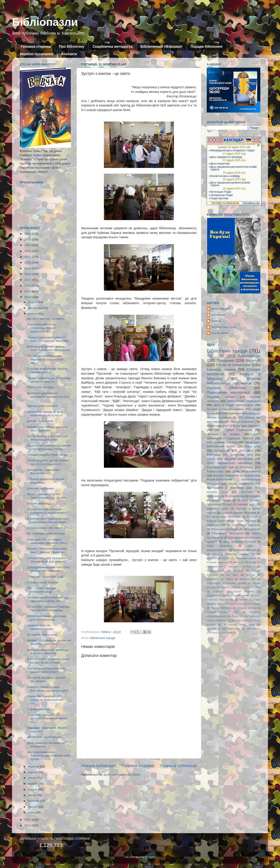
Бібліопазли (45, 22)
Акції (229, 505)
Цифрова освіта (240, 620)
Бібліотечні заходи (103, 638)
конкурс (250, 575)
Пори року (253, 446)
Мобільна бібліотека (245, 562)
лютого (33, 807)
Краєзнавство (249, 356)
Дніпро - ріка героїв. (41, 421)
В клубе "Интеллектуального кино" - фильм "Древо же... (47, 550)
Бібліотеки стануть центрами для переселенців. (47, 618)
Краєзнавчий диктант (238, 595)
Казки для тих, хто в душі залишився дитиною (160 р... (48, 541)
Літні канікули (252, 529)
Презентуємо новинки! (42, 406)
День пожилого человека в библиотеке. (45, 745)
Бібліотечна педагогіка (246, 525)
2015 (28, 291)
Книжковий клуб (218, 426)
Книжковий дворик (246, 558)
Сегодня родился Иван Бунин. (48, 455)
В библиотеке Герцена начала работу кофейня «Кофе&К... (48, 520)
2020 (28, 262)
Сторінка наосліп (247, 608)
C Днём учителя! (38, 709)
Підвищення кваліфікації (228, 392)
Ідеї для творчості (248, 426)
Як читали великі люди (239, 625)
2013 (28, 820)
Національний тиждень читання (229, 566)
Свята (211, 459)
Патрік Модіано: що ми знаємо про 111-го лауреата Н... (48, 462)
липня (32, 778)
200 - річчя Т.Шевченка (234, 430)
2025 (28, 234)
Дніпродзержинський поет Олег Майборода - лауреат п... (49, 569)
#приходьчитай (216, 525)
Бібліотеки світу (241, 455)
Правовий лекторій (245, 550)
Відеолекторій (215, 496)
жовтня (33, 314)
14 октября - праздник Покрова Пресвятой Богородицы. (48, 608)
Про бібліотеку (72, 47)
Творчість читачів (221, 397)
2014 (28, 297)
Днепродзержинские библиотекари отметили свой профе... (49, 756)
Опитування (254, 604)
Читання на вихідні (223, 434)
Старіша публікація (178, 766)
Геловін (256, 583)
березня (34, 801)
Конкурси (255, 496)
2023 (28, 245)
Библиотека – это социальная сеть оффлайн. (48, 429)
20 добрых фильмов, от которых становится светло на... (47, 718)
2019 (28, 268)
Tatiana (216, 321)
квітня (32, 795)
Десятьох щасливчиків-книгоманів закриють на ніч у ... (48, 397)
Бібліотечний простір (218, 558)
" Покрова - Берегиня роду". (46, 577)
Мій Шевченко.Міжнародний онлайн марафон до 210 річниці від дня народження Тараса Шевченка (234, 417)
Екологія (218, 591)
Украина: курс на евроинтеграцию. (40, 627)
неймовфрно (214, 629)
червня (33, 784)
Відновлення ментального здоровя (227, 583)
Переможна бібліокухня (228, 533)
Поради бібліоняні (206, 47)
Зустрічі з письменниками (225, 409)
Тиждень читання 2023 (223, 612)
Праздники (226, 360)
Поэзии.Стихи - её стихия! (45, 528)
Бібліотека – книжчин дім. (45, 737)
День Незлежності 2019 (223, 587)
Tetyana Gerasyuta (223, 327)
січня (32, 812)
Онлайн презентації (232, 604)
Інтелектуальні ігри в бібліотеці (230, 467)
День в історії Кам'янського (234, 405)
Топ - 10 (215, 356)
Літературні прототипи (225, 529)
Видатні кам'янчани (239, 459)
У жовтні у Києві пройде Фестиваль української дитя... (49, 689)
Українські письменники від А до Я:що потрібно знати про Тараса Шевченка (234, 616)
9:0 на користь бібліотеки (223, 517)
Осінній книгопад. (39, 504)
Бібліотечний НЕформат (162, 47)
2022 (28, 251)
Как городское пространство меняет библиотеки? (46, 670)
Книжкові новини (221, 369)
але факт (232, 575)
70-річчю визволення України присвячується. (47, 370)
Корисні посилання (37, 54)
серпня (33, 772)
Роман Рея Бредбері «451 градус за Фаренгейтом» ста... (45, 700)
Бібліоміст (246, 451)
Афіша (229, 579)
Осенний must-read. (41, 488)
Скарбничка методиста (112, 47)
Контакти (69, 54)
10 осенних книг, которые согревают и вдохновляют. (47, 511)
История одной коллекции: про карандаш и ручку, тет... (48, 599)
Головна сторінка (36, 47)
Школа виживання (241, 484)
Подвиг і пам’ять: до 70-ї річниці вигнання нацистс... (49, 380)
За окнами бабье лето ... (44, 635)
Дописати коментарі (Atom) (122, 775)
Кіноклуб (253, 360)
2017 (28, 280)
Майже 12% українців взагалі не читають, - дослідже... (49, 642)
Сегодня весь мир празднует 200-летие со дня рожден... (47, 560)
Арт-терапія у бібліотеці (225, 488)
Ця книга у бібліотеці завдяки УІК (231, 554)
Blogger (150, 857)
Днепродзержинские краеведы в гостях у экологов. (48, 652)
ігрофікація (213, 579)
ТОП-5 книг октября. (41, 387)
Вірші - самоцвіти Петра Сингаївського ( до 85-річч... (48, 496)
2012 (28, 825)
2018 (28, 274)
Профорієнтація (215, 571)
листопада (35, 308)
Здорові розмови (243, 591)
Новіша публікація (98, 766)
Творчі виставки (246, 521)
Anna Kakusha (221, 309)
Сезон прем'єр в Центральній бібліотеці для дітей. (47, 438)
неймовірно (234, 629)
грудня (33, 302)
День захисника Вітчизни (239, 542)
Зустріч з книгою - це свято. (46, 319)
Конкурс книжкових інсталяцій (234, 475)
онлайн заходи (221, 500)
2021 (28, 257)
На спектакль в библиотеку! (46, 534)
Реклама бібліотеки (226, 388)
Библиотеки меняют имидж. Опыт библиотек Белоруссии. (49, 348)
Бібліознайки (236, 496)
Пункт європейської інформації (230, 463)
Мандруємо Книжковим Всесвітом (43, 472)
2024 (28, 239)
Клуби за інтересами (234, 365)
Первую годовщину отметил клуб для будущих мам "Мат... (49, 339)
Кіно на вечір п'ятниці (222, 442)
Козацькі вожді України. (43, 582)
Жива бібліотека (219, 546)
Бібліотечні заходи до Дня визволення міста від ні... (46, 414)
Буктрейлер (222, 451)
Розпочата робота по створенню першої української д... (41, 328)
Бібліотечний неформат (244, 401)
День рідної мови (251, 587)
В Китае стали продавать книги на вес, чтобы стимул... (48, 661)
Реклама (238, 571)
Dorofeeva (218, 315)
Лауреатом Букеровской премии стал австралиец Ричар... (49, 447)
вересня (34, 767)
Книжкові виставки (217, 562)
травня (33, 789)
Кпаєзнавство (214, 595)
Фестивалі (214, 455)
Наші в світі (226, 600)
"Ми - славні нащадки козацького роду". (42, 590)
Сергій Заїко (220, 333)
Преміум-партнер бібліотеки (239, 513)
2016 (28, 286)
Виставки (247, 492)
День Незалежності (247, 471)
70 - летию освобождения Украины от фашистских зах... (45, 359)
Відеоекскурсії (248, 579)
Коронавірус (215, 471)
